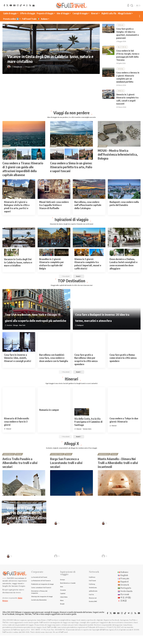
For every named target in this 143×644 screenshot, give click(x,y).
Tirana (7, 148)
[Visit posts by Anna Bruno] (9, 67)
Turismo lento (88, 434)
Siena (54, 148)
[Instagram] (18, 5)
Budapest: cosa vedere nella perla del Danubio (124, 206)
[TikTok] (21, 5)
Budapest (81, 330)
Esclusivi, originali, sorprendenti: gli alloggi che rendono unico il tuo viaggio (72, 454)
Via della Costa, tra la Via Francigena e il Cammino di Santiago (88, 427)
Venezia (121, 93)
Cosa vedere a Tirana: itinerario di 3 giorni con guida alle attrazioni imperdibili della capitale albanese (23, 171)
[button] (132, 6)
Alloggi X (72, 450)
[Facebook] (4, 5)
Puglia (20, 461)
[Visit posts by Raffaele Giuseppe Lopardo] (56, 563)
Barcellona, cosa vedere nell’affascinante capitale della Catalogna (88, 207)
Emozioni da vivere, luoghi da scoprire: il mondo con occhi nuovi (72, 227)
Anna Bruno (18, 67)
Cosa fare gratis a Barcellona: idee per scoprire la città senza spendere (86, 364)
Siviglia (121, 25)
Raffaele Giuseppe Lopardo (70, 563)
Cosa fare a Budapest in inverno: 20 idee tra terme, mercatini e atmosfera (102, 318)
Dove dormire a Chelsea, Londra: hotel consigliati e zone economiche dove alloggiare (123, 267)
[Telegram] (24, 5)
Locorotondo (57, 461)
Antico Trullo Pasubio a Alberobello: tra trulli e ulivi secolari (20, 470)
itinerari (9, 434)
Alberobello (9, 461)
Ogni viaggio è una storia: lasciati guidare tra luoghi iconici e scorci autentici (71, 389)
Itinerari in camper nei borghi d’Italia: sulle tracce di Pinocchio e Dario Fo (120, 551)
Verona (121, 70)
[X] (7, 5)
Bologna (103, 148)
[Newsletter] (34, 6)
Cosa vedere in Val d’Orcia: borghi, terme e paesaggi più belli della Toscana (121, 518)
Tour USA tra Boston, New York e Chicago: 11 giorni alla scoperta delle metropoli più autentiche (33, 315)
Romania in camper (49, 415)
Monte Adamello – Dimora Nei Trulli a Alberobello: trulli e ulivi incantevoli (118, 470)
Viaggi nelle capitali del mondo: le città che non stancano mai (72, 289)
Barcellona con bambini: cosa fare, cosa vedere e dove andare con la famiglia (54, 362)
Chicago (16, 330)
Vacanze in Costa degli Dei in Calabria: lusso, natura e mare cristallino (50, 59)
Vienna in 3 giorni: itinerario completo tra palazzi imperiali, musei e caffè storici (88, 267)
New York (23, 330)
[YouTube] (11, 5)
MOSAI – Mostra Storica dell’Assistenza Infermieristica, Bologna (118, 157)
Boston (10, 330)
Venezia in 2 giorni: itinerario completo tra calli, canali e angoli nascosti (73, 551)
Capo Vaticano (14, 51)
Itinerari (71, 384)
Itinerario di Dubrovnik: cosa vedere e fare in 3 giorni (17, 427)
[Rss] (30, 5)
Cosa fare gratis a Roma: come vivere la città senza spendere (123, 362)
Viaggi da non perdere (71, 115)
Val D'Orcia (122, 48)
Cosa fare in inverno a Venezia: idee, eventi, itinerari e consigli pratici (18, 362)
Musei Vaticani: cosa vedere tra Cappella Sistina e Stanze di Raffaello (54, 207)
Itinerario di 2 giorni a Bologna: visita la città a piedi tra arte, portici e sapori (17, 209)
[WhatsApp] (27, 5)
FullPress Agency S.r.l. (21, 638)
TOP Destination (71, 284)
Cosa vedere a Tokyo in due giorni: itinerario (124, 425)
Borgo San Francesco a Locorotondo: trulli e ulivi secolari (66, 470)
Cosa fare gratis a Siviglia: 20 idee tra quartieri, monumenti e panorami (73, 518)
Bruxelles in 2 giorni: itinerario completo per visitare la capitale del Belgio (52, 267)
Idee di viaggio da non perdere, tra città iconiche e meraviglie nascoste (71, 120)
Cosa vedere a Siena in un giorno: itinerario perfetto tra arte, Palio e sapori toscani (71, 169)
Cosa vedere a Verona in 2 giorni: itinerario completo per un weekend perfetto (26, 551)
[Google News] (14, 5)
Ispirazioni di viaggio (72, 222)
